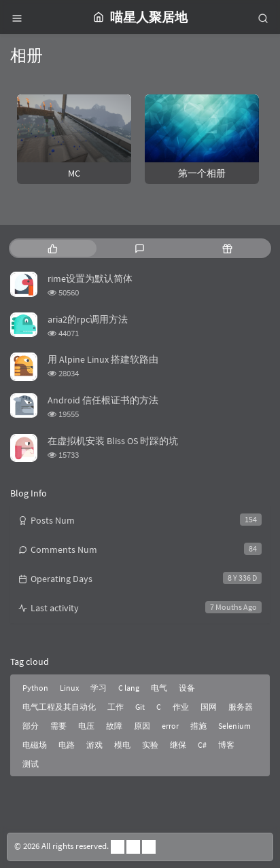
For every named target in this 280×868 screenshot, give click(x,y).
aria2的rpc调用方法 (88, 319)
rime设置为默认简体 (90, 278)
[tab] (53, 248)
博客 (226, 745)
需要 (58, 726)
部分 (31, 726)
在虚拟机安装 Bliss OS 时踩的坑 (113, 441)
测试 (31, 764)
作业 (181, 707)
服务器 (241, 707)
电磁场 (35, 745)
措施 (198, 726)
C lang (129, 688)
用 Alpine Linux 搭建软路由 (103, 359)
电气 (159, 688)
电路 (67, 745)
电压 (86, 726)
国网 (209, 707)
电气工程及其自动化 (59, 707)
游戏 (94, 745)
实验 (150, 745)
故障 (114, 726)
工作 (116, 707)
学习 (99, 688)
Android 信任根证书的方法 (103, 400)
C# (202, 745)
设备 (187, 688)
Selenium (234, 726)
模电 (122, 745)
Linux (69, 688)
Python (35, 688)
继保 (178, 745)
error (170, 726)
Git (140, 707)
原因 (142, 726)
